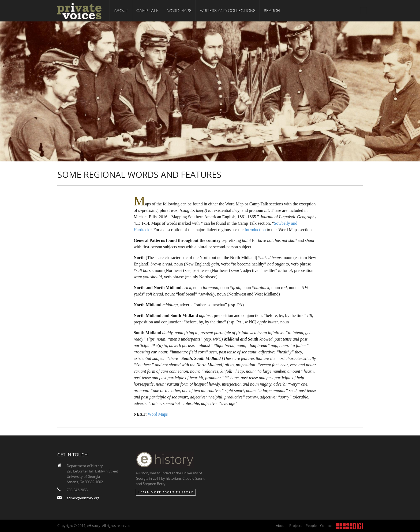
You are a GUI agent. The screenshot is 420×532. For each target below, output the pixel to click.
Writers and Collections (228, 11)
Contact (326, 526)
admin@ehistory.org (83, 498)
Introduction (255, 230)
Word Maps (179, 11)
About (121, 11)
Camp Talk (148, 11)
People (311, 526)
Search (272, 11)
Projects (296, 526)
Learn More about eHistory (166, 492)
